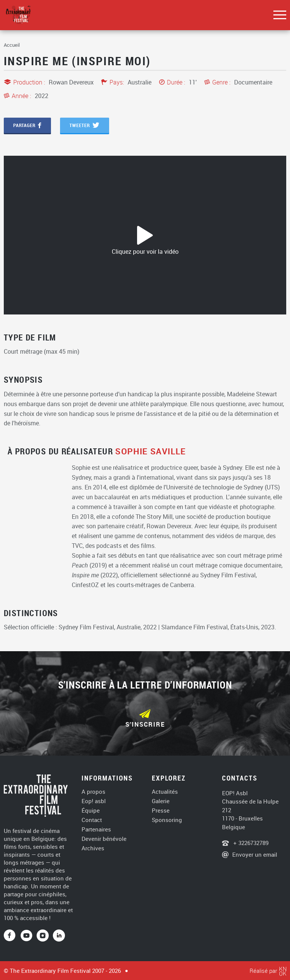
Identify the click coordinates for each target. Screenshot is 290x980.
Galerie (161, 801)
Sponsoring (167, 820)
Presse (161, 811)
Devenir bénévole (104, 839)
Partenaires (96, 829)
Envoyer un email (255, 854)
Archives (93, 848)
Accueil (12, 45)
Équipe (91, 811)
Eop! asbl (94, 801)
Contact (92, 820)
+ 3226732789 (250, 843)
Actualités (165, 792)
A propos (93, 792)
